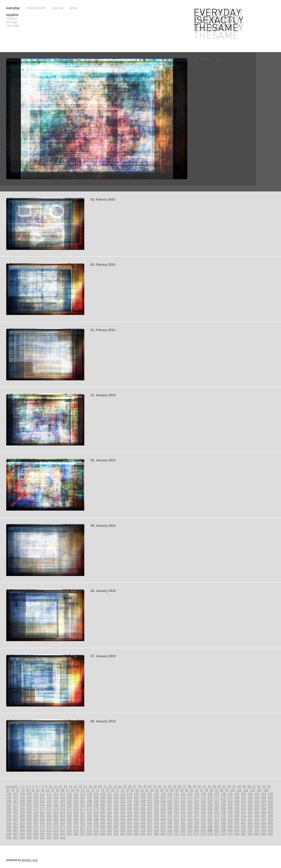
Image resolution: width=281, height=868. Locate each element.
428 (22, 823)
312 (49, 812)
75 (107, 790)
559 (96, 834)
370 (170, 816)
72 (92, 790)
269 (29, 808)
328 (156, 812)
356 (76, 816)
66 (63, 790)
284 (130, 808)
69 (77, 790)
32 (160, 786)
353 (56, 816)
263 (257, 805)
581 (244, 834)
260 (237, 805)
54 (269, 786)
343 (257, 812)
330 (170, 812)
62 (43, 790)
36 (179, 786)
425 (270, 819)
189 (29, 801)
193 (56, 801)
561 (109, 834)
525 (136, 830)
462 (250, 823)
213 (190, 801)
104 (259, 790)
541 (244, 830)
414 (196, 819)
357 (82, 816)
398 (89, 819)
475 (69, 827)
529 (163, 830)
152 (49, 797)
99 (226, 790)
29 (145, 786)
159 (96, 797)
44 (219, 786)
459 (230, 823)
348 (22, 816)
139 (230, 794)
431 (42, 823)
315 (69, 812)
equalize (12, 15)
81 (137, 790)
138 (223, 794)
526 (143, 830)
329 (163, 812)
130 (170, 794)
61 (38, 790)
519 (96, 830)
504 (264, 827)
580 (237, 834)
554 (62, 834)
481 (109, 827)
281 (109, 808)
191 (42, 801)
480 (103, 827)
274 (62, 808)
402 (116, 819)
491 (176, 827)
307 (16, 812)
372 (183, 816)
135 (203, 794)
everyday (13, 8)
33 (165, 786)
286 (143, 808)
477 (82, 827)
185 (270, 797)
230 (36, 805)
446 (143, 823)
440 (103, 823)
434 (62, 823)
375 (203, 816)
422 (250, 819)
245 (136, 805)
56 (13, 790)
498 (223, 827)
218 (223, 801)
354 (62, 816)
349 (29, 816)
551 (42, 834)
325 (136, 812)
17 (85, 786)
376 (210, 816)
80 (132, 790)
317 (82, 812)
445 (136, 823)
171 (176, 797)
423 (257, 819)
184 (264, 797)
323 (123, 812)
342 (250, 812)
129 (163, 794)
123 (123, 794)
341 (244, 812)
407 (150, 819)
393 (56, 819)
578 (223, 834)
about (73, 8)
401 (109, 819)
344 (264, 812)
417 (217, 819)
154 (62, 797)
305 (270, 808)
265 (270, 805)
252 (183, 805)
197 (82, 801)
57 (18, 790)
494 (196, 827)
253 (190, 805)
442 (116, 823)
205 (136, 801)
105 (266, 790)
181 (244, 797)
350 (36, 816)
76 (112, 790)
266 (9, 808)
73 (97, 790)
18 (90, 786)
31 (155, 786)
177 (217, 797)
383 (257, 816)
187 (16, 801)
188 (22, 801)
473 (56, 827)
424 (264, 819)
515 (69, 830)
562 (116, 834)
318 (89, 812)
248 (156, 805)
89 (177, 790)
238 (89, 805)
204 (130, 801)
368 (156, 816)
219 (230, 801)
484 (130, 827)
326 (143, 812)
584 (264, 834)
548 (22, 834)
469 (29, 827)
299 (230, 808)
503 (257, 827)
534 (196, 830)
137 (217, 794)
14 (70, 786)
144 (264, 794)
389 (29, 819)
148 (22, 797)
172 (183, 797)
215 (203, 801)
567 (150, 834)
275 (69, 808)
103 (253, 790)
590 (36, 838)
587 (16, 838)
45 (224, 786)
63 (48, 790)
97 (217, 790)
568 (156, 834)
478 (89, 827)
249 (163, 805)
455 (203, 823)
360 (103, 816)
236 (76, 805)
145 (270, 794)
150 (36, 797)
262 (250, 805)
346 (9, 816)
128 (156, 794)
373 (190, 816)
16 (80, 786)
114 (62, 794)
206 (143, 801)
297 (217, 808)
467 (16, 827)
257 (217, 805)
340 (237, 812)
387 (16, 819)
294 (196, 808)
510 (36, 830)
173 (190, 797)
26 (130, 786)
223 (257, 801)
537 (217, 830)
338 (223, 812)
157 (82, 797)
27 (135, 786)
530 (170, 830)
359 (96, 816)
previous (12, 786)
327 (150, 812)
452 (183, 823)
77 (117, 790)
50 (249, 786)
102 (246, 790)
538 (223, 830)
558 (89, 834)
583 (257, 834)
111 (42, 794)
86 (162, 790)
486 (143, 827)
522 (116, 830)
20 (100, 786)
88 (172, 790)
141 (244, 794)
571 (176, 834)
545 (270, 830)
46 (229, 786)
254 (196, 805)
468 (22, 827)
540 (237, 830)
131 (176, 794)
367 (150, 816)
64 (53, 790)
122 (116, 794)
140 (237, 794)
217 (217, 801)
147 (16, 797)
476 (76, 827)
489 (163, 827)
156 (76, 797)
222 (250, 801)
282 (116, 808)
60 (33, 790)
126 (143, 794)
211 (176, 801)
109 (29, 794)
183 (257, 797)
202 (116, 801)
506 (9, 830)
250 (170, 805)
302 (250, 808)
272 (49, 808)
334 (196, 812)
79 (127, 790)
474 (62, 827)
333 (190, 812)
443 (123, 823)
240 (103, 805)
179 (230, 797)
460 (237, 823)
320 (103, 812)
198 (89, 801)
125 (136, 794)
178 (223, 797)
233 (56, 805)
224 (264, 801)
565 (136, 834)
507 (16, 830)
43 (214, 786)
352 (49, 816)
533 (190, 830)
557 (82, 834)
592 (49, 838)
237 (82, 805)
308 (22, 812)
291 (176, 808)
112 (49, 794)
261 (244, 805)
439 (96, 823)
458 (223, 823)
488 (156, 827)
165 (136, 797)
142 (250, 794)
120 (103, 794)
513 (56, 830)
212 (183, 801)
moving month (36, 8)
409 (163, 819)
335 (203, 812)
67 (68, 790)
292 (183, 808)
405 (136, 819)
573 (190, 834)
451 (176, 823)
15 (75, 786)
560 (103, 834)
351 (42, 816)
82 (142, 790)
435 (69, 823)
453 (190, 823)
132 (183, 794)
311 (42, 812)
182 (250, 797)
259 (230, 805)
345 (270, 812)
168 (156, 797)
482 (116, 827)
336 (210, 812)
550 (36, 834)
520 (103, 830)
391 (42, 819)
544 (264, 830)
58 (23, 790)
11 (55, 786)
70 (82, 790)
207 (150, 801)
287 (150, 808)
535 (203, 830)
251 (176, 805)
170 (170, 797)
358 (89, 816)
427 (16, 823)
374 (196, 816)
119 (96, 794)
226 (9, 805)
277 (82, 808)
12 (60, 786)
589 (29, 838)
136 (210, 794)
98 (222, 790)
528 (156, 830)
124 (130, 794)
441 (109, 823)
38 (190, 786)
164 (130, 797)
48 (239, 786)
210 (170, 801)
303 (257, 808)
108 (22, 794)
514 (62, 830)
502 (250, 827)
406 (143, 819)
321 (109, 812)
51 (254, 786)
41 (204, 786)
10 (50, 786)
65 (58, 790)
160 (103, 797)
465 (270, 823)
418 (223, 819)
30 (150, 786)
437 (82, 823)
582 (250, 834)
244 (130, 805)
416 (210, 819)
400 (103, 819)
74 (102, 790)
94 (202, 790)
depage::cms (30, 860)
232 (49, 805)
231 (42, 805)
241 (109, 805)
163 (123, 797)
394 (62, 819)
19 (95, 786)
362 (116, 816)
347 (16, 816)
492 (183, 827)
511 (42, 830)
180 (237, 797)
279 (96, 808)
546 (9, 834)
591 (42, 838)
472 (49, 827)
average (12, 22)
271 (42, 808)
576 (210, 834)
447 (150, 823)
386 (9, 819)
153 (56, 797)
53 (264, 786)
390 (36, 819)
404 (130, 819)
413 (190, 819)
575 (203, 834)
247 (150, 805)
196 (76, 801)
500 (237, 827)
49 (244, 786)
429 (29, 823)
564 (130, 834)
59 (28, 790)
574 (196, 834)
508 (22, 830)
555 (69, 834)
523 (123, 830)
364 (130, 816)
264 (264, 805)
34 (170, 786)
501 (244, 827)
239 (96, 805)
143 (257, 794)
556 (76, 834)
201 (109, 801)
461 (244, 823)
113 (56, 794)
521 (109, 830)
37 (184, 786)
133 (190, 794)
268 (22, 808)
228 (22, 805)
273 (56, 808)
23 (115, 786)
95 (207, 790)
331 (176, 812)
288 (156, 808)
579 (230, 834)
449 (163, 823)
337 (217, 812)
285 (136, 808)
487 (150, 827)
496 (210, 827)
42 (209, 786)
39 (194, 786)
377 (217, 816)
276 (76, 808)
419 (230, 819)
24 (120, 786)
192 (49, 801)
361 (109, 816)
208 (156, 801)
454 (196, 823)
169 (163, 797)
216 (210, 801)
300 (237, 808)
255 (203, 805)
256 (210, 805)
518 (89, 830)
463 (257, 823)
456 (210, 823)
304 (264, 808)
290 (170, 808)
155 (69, 797)
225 (270, 801)
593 (56, 838)
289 (163, 808)
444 (130, 823)
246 (143, 805)
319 (96, 812)
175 (203, 797)
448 (156, 823)
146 (9, 797)
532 (183, 830)
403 (123, 819)
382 (250, 816)
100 (232, 790)
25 (125, 786)
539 (230, 830)
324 (130, 812)
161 (109, 797)
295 (203, 808)
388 (22, 819)
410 (170, 819)
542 (250, 830)
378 (223, 816)
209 (163, 801)
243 (123, 805)
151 (42, 797)
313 (56, 812)
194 (62, 801)
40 (199, 786)
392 (49, 819)
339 (230, 812)
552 (49, 834)
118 (89, 794)
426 (9, 823)
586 (9, 838)
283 (123, 808)
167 (150, 797)
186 (9, 801)
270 (36, 808)
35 (174, 786)
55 (8, 790)
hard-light (13, 26)
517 (82, 830)
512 (49, 830)
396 (76, 819)
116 (76, 794)
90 (182, 790)
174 (196, 797)
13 (65, 786)
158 (89, 797)
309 (29, 812)
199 (96, 801)
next (63, 838)
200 (103, 801)
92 (192, 790)
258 (223, 805)
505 (270, 827)
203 (123, 801)
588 (22, 838)
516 (76, 830)
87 (167, 790)
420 (237, 819)
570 (170, 834)
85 (157, 790)
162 (116, 797)
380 (237, 816)
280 (103, 808)
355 (69, 816)
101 (239, 790)
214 (196, 801)
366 (143, 816)
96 (212, 790)
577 (217, 834)
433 (56, 823)
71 (88, 790)
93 (197, 790)
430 (36, 823)
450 (170, 823)
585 (270, 834)
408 (156, 819)
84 (152, 790)
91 (187, 790)
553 (56, 834)
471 (42, 827)
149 (29, 797)
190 (36, 801)
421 (244, 819)
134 (196, 794)
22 (110, 786)
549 (29, 834)
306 (9, 812)
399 (96, 819)
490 (170, 827)
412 (183, 819)
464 (264, 823)
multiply (12, 18)
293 (190, 808)
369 (163, 816)
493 (190, 827)
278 (89, 808)
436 (76, 823)
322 (116, 812)
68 (72, 790)
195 (69, 801)
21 (105, 786)
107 (16, 794)
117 (82, 794)
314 (62, 812)
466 (9, 827)
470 (36, 827)
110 (36, 794)
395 (69, 819)
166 (143, 797)
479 (96, 827)
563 (123, 834)
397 (82, 819)
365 (136, 816)
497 (217, 827)
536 (210, 830)
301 (244, 808)
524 (130, 830)
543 (257, 830)
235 (69, 805)
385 (270, 816)
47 (234, 786)
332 (183, 812)
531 (176, 830)
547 (16, 834)
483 (123, 827)
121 (109, 794)
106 (9, 794)
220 (237, 801)
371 (176, 816)
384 (264, 816)
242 (116, 805)
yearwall (58, 8)
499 (230, 827)
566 (143, 834)
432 (49, 823)
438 (89, 823)
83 (147, 790)
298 (223, 808)
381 (244, 816)
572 (183, 834)
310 (36, 812)
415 (203, 819)
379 (230, 816)
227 (16, 805)
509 (29, 830)
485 (136, 827)
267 (16, 808)
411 (176, 819)
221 (244, 801)
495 (203, 827)
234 (62, 805)
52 (259, 786)
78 (122, 790)
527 (150, 830)
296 (210, 808)
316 (76, 812)
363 (123, 816)
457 (217, 823)
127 (150, 794)
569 (163, 834)
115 (69, 794)
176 (210, 797)
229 (29, 805)
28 (140, 786)
